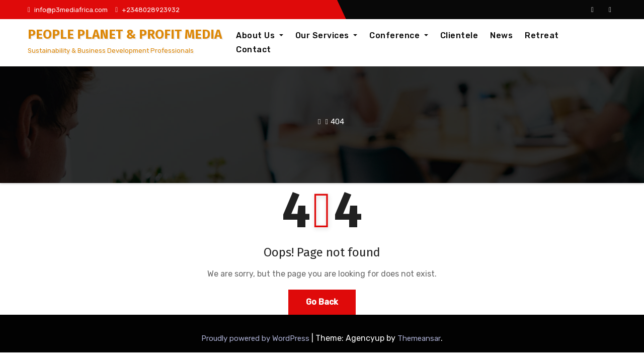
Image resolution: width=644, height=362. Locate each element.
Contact (254, 50)
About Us (260, 35)
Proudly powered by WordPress (256, 338)
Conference (399, 35)
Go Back (322, 302)
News (501, 35)
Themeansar (419, 338)
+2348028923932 (147, 10)
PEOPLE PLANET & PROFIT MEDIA (125, 34)
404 (337, 122)
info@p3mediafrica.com (68, 10)
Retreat (542, 35)
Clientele (459, 35)
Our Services (327, 35)
